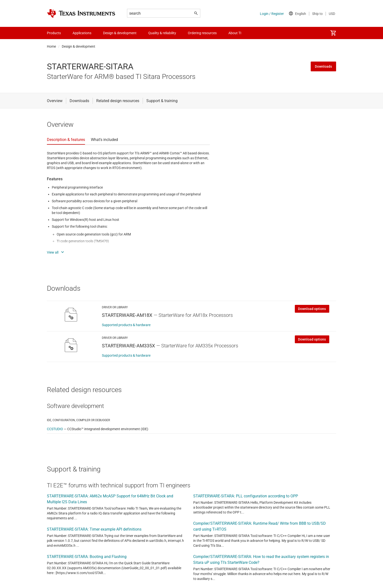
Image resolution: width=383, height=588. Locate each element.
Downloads (323, 66)
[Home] (81, 13)
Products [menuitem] (54, 33)
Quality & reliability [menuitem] (162, 33)
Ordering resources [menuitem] (202, 33)
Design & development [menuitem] (120, 33)
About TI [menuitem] (235, 33)
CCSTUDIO (55, 429)
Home (51, 46)
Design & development (79, 46)
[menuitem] (333, 33)
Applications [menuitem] (82, 33)
